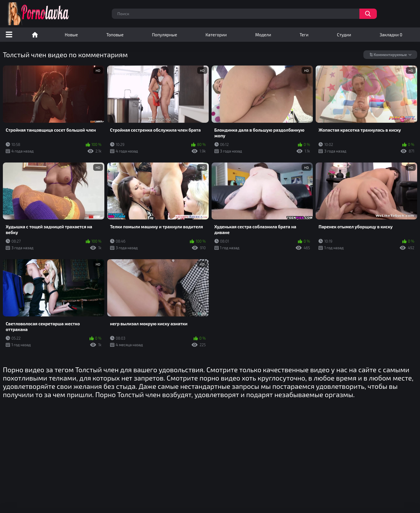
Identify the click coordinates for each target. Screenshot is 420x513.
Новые (71, 35)
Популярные (165, 35)
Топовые (115, 35)
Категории (216, 35)
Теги (304, 35)
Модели (263, 35)
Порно (35, 35)
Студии (344, 35)
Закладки (391, 35)
